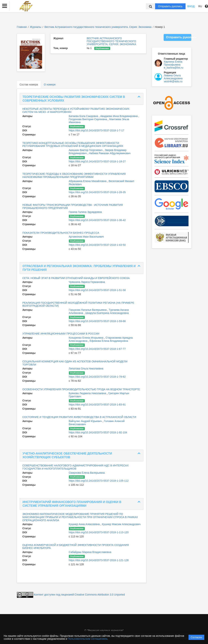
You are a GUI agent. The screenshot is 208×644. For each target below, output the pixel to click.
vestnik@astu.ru (173, 81)
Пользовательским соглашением (88, 639)
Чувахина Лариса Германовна (87, 282)
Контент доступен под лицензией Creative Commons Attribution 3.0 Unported (79, 595)
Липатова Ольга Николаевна (86, 369)
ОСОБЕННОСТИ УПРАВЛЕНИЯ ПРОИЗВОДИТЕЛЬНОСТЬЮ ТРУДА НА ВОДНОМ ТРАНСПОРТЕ (81, 389)
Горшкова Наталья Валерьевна (88, 310)
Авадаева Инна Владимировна (119, 116)
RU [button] (200, 6)
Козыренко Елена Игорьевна (87, 338)
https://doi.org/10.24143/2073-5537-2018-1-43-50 (97, 245)
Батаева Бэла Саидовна (84, 116)
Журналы (36, 27)
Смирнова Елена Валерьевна (87, 473)
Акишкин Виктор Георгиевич (86, 150)
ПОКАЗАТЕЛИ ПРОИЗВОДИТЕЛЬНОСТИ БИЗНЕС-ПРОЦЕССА (61, 233)
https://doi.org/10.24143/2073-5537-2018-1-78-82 (97, 377)
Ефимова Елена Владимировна (109, 341)
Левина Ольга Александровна (173, 77)
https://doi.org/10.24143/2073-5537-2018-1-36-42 (97, 220)
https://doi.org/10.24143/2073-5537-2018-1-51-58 (97, 290)
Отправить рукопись (170, 6)
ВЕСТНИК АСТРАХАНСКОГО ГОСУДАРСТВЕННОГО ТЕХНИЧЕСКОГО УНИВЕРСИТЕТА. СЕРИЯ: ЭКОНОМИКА (111, 41)
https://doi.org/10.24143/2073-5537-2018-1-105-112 (99, 481)
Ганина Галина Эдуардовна (85, 212)
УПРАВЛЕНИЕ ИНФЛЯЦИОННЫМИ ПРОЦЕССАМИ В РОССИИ (61, 334)
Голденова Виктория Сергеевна (88, 119)
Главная (22, 27)
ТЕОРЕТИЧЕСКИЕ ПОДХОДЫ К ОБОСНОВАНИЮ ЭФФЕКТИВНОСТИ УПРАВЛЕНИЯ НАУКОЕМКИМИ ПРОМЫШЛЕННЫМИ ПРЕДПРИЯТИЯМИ (74, 175)
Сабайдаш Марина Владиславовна (90, 552)
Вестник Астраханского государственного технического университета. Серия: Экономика (98, 27)
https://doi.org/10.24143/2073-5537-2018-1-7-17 (97, 130)
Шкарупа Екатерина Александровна (107, 313)
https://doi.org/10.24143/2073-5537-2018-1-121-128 (99, 560)
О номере (50, 85)
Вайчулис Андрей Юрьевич (86, 421)
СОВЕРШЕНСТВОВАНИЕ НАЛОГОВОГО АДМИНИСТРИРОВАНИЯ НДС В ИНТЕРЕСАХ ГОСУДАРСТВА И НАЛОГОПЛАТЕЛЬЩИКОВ (76, 467)
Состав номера (29, 85)
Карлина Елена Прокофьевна (173, 63)
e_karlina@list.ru (173, 68)
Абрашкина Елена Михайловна (88, 181)
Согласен (196, 637)
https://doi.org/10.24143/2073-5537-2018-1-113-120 (99, 532)
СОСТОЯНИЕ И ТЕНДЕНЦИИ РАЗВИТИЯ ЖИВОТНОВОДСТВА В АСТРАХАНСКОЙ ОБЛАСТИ (79, 417)
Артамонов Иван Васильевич (86, 237)
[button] (5, 6)
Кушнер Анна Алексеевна (85, 524)
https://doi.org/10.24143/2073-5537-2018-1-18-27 (97, 161)
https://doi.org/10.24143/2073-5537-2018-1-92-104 (98, 432)
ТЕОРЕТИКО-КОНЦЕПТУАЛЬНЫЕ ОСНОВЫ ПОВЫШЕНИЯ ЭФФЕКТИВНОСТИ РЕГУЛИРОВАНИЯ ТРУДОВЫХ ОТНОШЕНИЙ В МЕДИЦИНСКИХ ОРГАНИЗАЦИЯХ (73, 145)
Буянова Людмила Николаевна (88, 393)
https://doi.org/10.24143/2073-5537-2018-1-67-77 (97, 349)
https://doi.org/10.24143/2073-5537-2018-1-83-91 (97, 405)
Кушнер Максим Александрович (121, 524)
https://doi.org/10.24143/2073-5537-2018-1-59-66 (97, 321)
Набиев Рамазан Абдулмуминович (110, 153)
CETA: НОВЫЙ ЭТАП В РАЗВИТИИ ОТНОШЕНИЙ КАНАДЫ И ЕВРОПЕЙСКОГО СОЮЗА (76, 278)
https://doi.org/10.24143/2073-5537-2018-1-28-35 (97, 192)
